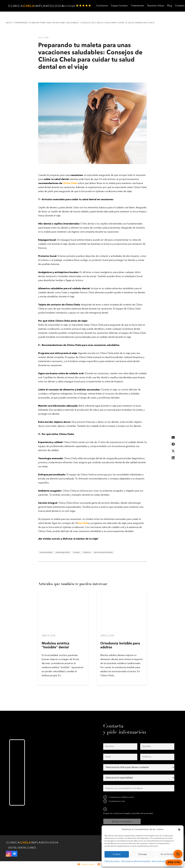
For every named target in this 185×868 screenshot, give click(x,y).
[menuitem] (86, 864)
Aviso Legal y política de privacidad (136, 861)
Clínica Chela (70, 183)
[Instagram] (9, 854)
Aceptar (117, 854)
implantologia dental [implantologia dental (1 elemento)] (63, 552)
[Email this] (173, 438)
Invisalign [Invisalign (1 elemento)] (76, 552)
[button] (179, 830)
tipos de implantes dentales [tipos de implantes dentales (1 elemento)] (103, 552)
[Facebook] (14, 854)
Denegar (143, 854)
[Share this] (173, 444)
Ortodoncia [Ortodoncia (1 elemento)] (87, 552)
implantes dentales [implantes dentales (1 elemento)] (46, 552)
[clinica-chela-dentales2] (37, 6)
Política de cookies (112, 861)
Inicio (9, 23)
